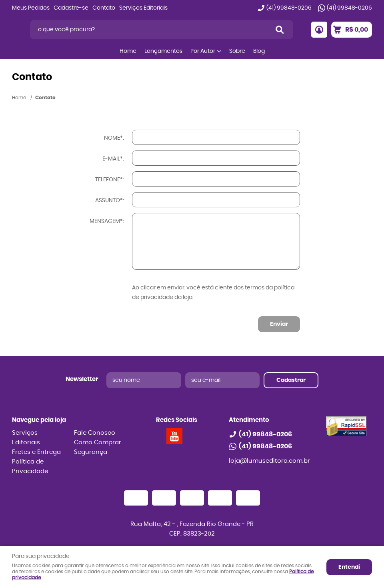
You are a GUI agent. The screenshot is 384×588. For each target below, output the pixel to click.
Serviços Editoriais (143, 8)
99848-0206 (289, 8)
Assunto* (109, 201)
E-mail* (113, 159)
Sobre (237, 51)
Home (128, 51)
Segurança (91, 452)
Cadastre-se (71, 8)
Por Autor (203, 51)
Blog (259, 51)
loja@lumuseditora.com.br (269, 461)
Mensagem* (106, 221)
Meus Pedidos (31, 8)
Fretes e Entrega (36, 452)
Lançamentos (163, 51)
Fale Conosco (95, 433)
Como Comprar (98, 443)
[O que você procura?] (280, 30)
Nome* (113, 138)
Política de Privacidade (30, 467)
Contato (104, 8)
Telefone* (109, 180)
